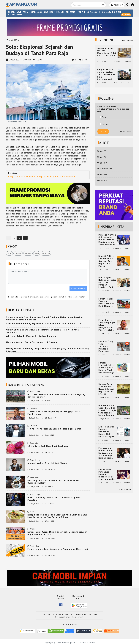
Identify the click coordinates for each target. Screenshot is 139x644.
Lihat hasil (126, 131)
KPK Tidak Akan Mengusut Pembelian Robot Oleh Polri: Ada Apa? (107, 432)
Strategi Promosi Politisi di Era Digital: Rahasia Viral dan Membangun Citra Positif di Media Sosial (107, 368)
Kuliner (33, 512)
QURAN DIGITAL (114, 12)
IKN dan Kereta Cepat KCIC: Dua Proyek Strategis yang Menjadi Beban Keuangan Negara (107, 410)
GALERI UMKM (15, 15)
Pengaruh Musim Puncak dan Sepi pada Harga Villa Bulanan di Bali (43, 177)
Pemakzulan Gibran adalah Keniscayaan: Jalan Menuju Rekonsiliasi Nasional (106, 453)
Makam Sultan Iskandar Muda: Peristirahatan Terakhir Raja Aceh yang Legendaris (42, 331)
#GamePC (102, 157)
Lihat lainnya (127, 40)
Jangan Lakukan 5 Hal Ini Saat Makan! (47, 463)
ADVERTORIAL (23, 12)
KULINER (60, 12)
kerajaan (46, 253)
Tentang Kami (48, 614)
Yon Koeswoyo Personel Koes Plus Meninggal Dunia (54, 429)
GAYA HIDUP (49, 12)
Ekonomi (34, 409)
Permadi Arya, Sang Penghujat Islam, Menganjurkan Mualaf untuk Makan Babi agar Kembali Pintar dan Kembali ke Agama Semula (107, 325)
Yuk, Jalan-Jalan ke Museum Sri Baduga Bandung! (32, 336)
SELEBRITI (71, 12)
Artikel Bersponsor (64, 614)
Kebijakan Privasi (63, 617)
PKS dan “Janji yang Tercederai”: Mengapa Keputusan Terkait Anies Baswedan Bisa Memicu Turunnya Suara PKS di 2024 (107, 346)
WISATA (15, 40)
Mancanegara (36, 391)
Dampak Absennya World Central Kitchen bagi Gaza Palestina (54, 499)
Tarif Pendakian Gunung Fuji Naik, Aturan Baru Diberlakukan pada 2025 (43, 323)
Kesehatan (34, 443)
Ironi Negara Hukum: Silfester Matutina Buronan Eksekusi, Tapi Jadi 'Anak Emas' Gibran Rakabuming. (107, 282)
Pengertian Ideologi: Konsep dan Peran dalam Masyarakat (58, 549)
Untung (104, 124)
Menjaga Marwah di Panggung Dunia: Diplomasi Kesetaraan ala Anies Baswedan (107, 240)
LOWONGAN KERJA (96, 12)
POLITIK (82, 12)
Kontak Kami (78, 617)
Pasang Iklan (80, 614)
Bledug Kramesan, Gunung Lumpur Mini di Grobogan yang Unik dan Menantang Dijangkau (47, 350)
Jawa (37, 253)
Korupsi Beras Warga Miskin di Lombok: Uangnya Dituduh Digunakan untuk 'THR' (57, 533)
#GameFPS (102, 174)
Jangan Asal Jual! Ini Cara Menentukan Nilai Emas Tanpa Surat (107, 52)
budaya (28, 253)
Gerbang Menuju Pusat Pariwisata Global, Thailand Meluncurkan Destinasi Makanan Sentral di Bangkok (45, 318)
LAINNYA (126, 15)
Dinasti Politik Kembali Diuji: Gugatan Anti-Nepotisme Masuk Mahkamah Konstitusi (106, 261)
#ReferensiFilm (104, 169)
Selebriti (34, 426)
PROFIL (12, 12)
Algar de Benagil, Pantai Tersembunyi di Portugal (32, 342)
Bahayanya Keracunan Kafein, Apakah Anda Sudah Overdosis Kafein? (53, 482)
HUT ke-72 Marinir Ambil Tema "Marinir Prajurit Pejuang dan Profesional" (56, 396)
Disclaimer (93, 614)
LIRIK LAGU (37, 12)
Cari (103, 5)
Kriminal (34, 529)
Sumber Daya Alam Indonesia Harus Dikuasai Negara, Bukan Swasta (106, 389)
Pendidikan (35, 546)
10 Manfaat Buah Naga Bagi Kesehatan (48, 446)
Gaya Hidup (35, 460)
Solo (9, 253)
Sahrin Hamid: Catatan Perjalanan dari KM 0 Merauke (106, 303)
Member (116, 5)
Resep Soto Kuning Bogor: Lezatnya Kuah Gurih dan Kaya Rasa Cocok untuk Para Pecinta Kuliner (57, 516)
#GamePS (102, 151)
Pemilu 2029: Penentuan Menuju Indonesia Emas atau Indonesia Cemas (107, 474)
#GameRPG (102, 163)
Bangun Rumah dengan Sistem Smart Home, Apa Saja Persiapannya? (106, 74)
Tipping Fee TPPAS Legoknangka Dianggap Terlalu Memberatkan (54, 413)
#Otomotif (102, 180)
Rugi (103, 117)
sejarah (18, 253)
